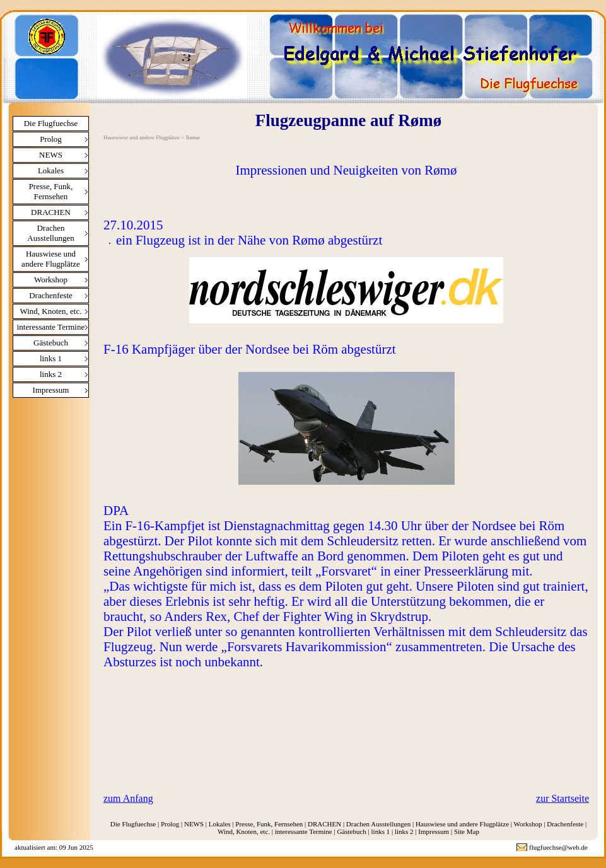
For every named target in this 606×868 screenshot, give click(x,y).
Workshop (51, 280)
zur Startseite (562, 798)
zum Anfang (128, 798)
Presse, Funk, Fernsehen (51, 191)
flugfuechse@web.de (558, 847)
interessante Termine (51, 327)
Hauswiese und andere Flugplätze (51, 259)
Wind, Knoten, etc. (50, 311)
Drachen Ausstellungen (50, 233)
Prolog (51, 139)
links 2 (51, 374)
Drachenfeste (51, 295)
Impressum (51, 390)
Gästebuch (51, 343)
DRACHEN (51, 212)
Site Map (467, 831)
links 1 (51, 358)
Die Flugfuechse (51, 123)
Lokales (51, 171)
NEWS (51, 155)
